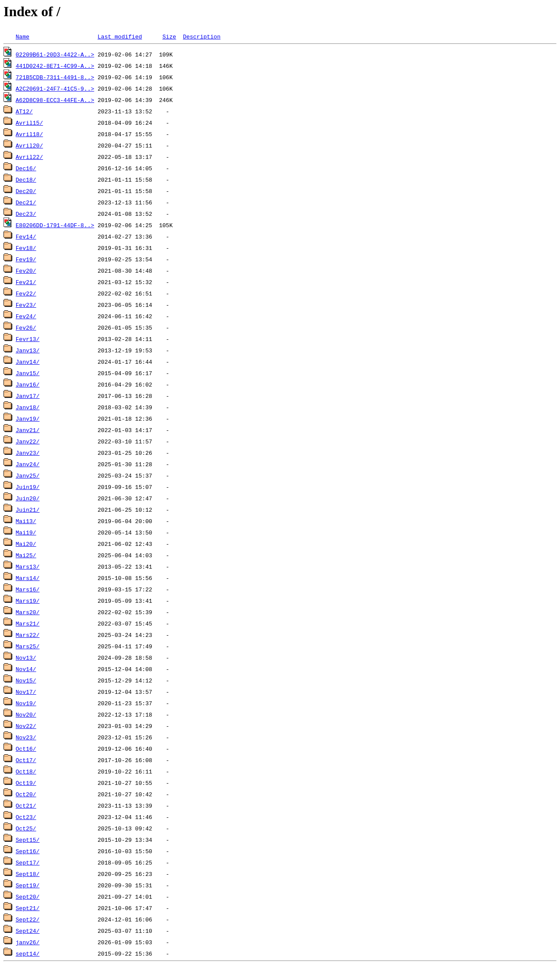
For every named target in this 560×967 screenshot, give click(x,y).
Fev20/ (26, 271)
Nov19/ (26, 703)
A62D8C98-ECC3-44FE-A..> (55, 100)
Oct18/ (26, 771)
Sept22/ (28, 919)
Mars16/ (28, 589)
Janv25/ (28, 475)
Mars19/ (28, 601)
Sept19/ (28, 885)
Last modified (120, 36)
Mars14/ (28, 578)
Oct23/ (26, 817)
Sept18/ (28, 874)
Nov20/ (26, 714)
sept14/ (28, 953)
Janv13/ (28, 350)
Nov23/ (26, 737)
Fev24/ (26, 316)
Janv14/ (28, 362)
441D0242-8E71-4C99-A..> (55, 66)
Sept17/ (28, 862)
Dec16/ (26, 168)
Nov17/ (26, 692)
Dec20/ (26, 191)
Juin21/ (28, 510)
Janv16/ (28, 384)
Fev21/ (26, 282)
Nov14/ (26, 669)
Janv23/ (28, 453)
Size (169, 36)
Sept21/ (28, 908)
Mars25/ (28, 646)
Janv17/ (28, 396)
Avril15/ (29, 123)
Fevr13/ (28, 339)
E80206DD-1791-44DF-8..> (55, 225)
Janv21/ (28, 430)
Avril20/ (29, 145)
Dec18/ (26, 179)
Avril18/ (29, 134)
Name (23, 36)
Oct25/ (26, 828)
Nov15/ (26, 680)
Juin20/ (28, 498)
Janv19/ (28, 418)
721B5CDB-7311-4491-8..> (55, 77)
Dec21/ (26, 202)
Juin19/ (28, 487)
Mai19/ (26, 532)
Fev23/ (26, 305)
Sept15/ (28, 840)
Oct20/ (26, 794)
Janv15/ (28, 373)
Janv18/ (28, 407)
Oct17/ (26, 760)
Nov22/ (26, 726)
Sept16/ (28, 851)
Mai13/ (26, 521)
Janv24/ (28, 464)
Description (202, 36)
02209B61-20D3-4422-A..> (55, 54)
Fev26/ (26, 327)
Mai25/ (26, 555)
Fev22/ (26, 293)
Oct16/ (26, 749)
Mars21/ (28, 623)
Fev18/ (26, 248)
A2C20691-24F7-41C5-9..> (55, 88)
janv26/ (28, 942)
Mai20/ (26, 544)
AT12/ (24, 111)
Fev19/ (26, 259)
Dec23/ (26, 214)
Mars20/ (28, 612)
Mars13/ (28, 566)
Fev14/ (26, 236)
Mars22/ (28, 635)
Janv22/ (28, 441)
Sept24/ (28, 931)
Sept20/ (28, 897)
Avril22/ (29, 157)
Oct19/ (26, 783)
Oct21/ (26, 805)
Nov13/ (26, 658)
